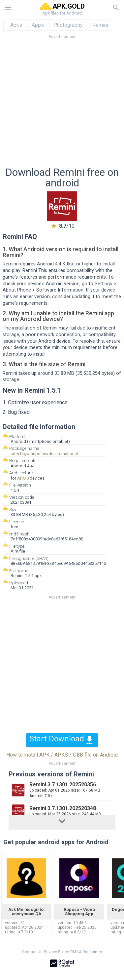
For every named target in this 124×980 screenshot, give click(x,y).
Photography (68, 25)
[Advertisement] (62, 105)
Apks (16, 25)
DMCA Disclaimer (86, 952)
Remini (100, 25)
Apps (38, 25)
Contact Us (32, 952)
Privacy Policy (56, 952)
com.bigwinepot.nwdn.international (44, 454)
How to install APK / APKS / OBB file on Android (62, 755)
